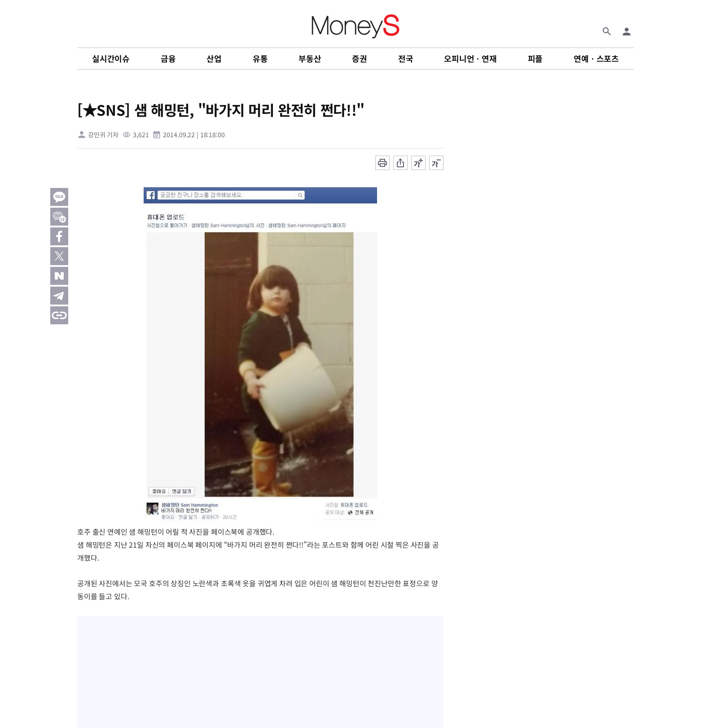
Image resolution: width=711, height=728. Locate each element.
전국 (406, 58)
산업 (214, 58)
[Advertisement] (675, 233)
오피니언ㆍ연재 (470, 58)
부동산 (310, 58)
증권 (360, 58)
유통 (260, 58)
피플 (535, 58)
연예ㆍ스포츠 (596, 58)
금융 (168, 58)
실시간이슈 (111, 58)
